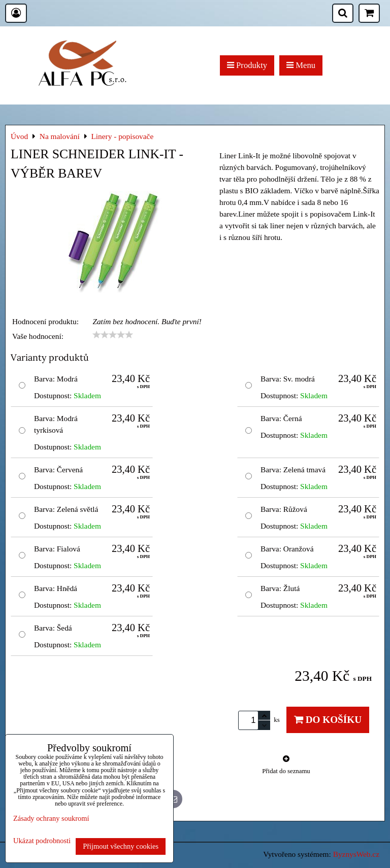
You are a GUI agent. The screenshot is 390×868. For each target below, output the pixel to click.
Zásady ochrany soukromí (51, 818)
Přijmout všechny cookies (121, 846)
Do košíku (328, 720)
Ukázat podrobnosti (42, 841)
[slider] (113, 335)
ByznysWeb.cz (356, 854)
